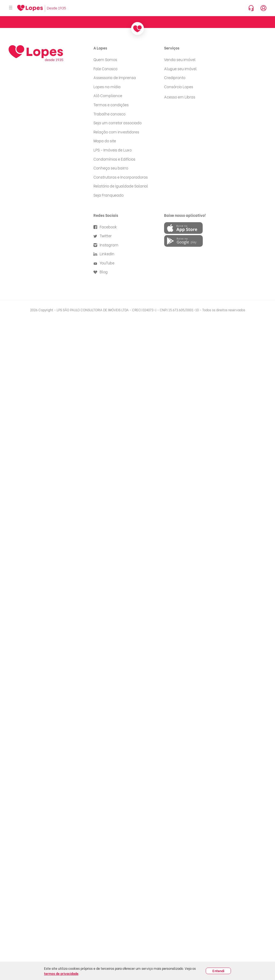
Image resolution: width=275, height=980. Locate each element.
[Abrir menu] (11, 8)
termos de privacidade (61, 973)
